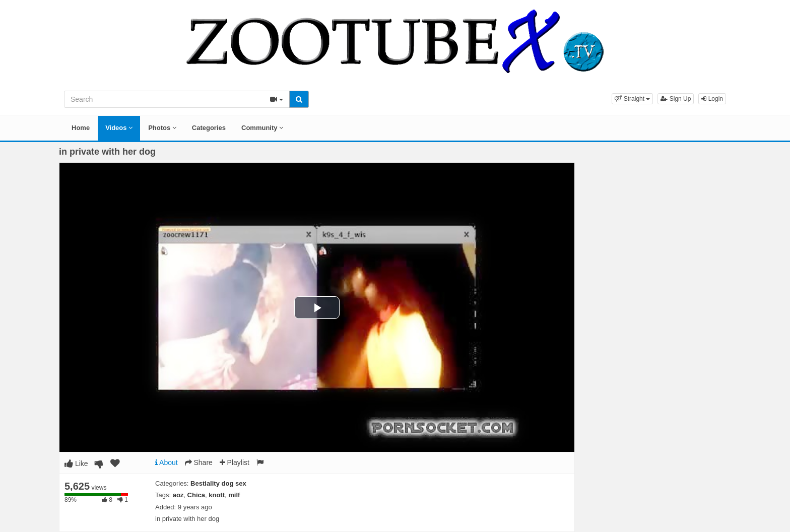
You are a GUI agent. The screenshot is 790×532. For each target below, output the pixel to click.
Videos (119, 128)
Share (199, 462)
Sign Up (676, 99)
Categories (209, 128)
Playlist (235, 462)
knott (217, 495)
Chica (196, 495)
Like (76, 463)
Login (712, 99)
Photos (162, 128)
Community (262, 128)
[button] (632, 99)
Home (81, 128)
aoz (178, 495)
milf (234, 495)
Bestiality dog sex (218, 483)
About (167, 462)
